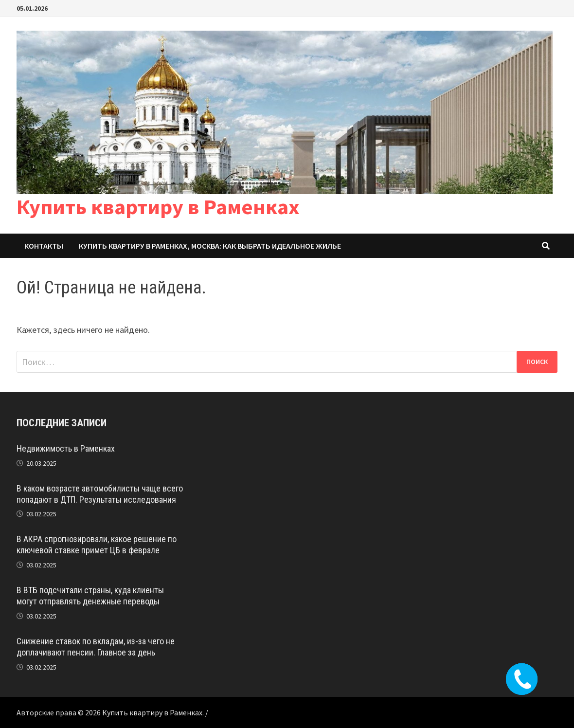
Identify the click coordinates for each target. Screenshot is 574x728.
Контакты (44, 246)
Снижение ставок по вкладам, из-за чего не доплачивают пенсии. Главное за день (96, 647)
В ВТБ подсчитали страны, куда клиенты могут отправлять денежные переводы (90, 596)
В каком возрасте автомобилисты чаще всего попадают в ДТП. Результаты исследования (100, 494)
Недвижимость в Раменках (66, 448)
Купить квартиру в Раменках (158, 207)
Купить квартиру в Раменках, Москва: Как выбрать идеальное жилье (210, 246)
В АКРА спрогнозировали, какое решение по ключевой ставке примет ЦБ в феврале (97, 545)
